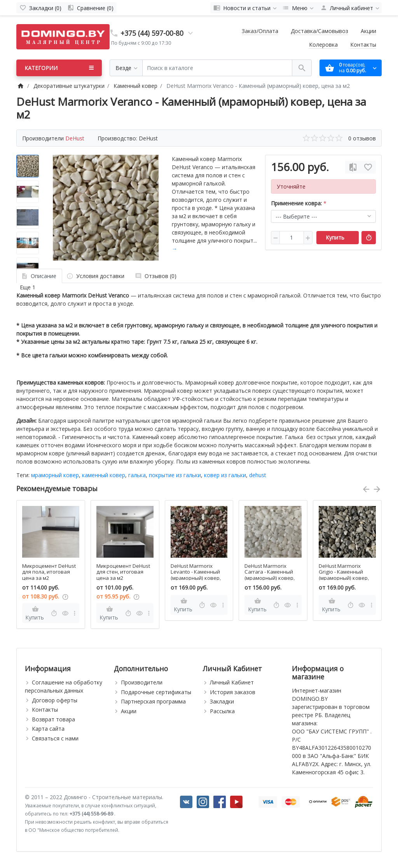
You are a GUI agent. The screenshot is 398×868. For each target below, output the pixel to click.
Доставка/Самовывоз (319, 31)
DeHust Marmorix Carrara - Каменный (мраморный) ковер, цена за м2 (270, 575)
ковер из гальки (225, 475)
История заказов (233, 692)
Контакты (363, 45)
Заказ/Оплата (260, 31)
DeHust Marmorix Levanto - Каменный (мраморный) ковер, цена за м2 (196, 575)
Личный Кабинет (232, 682)
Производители (142, 682)
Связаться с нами (55, 738)
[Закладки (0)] (40, 8)
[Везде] (126, 68)
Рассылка (222, 711)
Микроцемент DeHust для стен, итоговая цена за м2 (123, 572)
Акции (368, 31)
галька (137, 475)
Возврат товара (53, 719)
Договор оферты (55, 700)
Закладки (222, 701)
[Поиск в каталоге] (217, 68)
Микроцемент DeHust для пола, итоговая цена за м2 (49, 572)
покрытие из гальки (175, 475)
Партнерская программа (153, 701)
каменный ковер (104, 475)
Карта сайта (48, 729)
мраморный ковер (55, 475)
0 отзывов (362, 138)
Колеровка (323, 45)
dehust (258, 475)
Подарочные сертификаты (156, 692)
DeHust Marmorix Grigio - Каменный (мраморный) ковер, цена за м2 (344, 575)
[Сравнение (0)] (90, 8)
